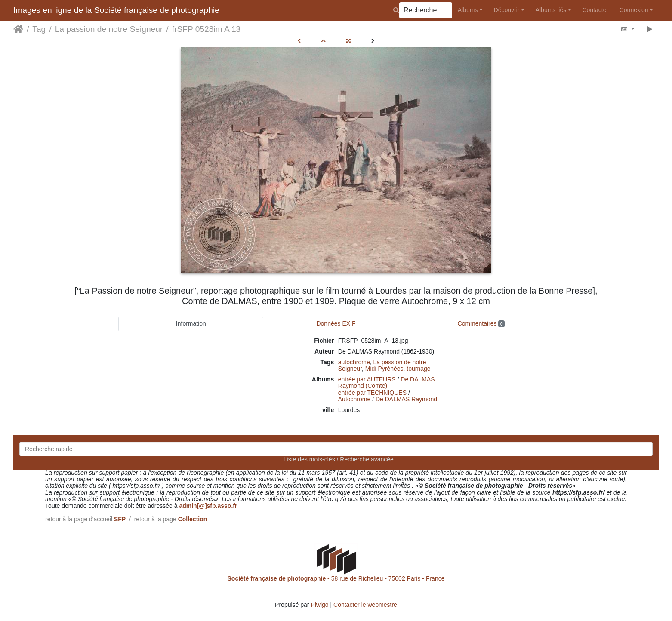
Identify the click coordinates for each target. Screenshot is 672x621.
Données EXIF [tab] (336, 323)
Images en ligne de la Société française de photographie (116, 10)
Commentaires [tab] (481, 324)
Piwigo (319, 605)
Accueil (18, 29)
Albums (468, 10)
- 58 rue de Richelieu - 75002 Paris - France (336, 578)
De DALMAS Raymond (406, 399)
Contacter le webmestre (365, 605)
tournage (418, 369)
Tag (39, 29)
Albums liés (551, 10)
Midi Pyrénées (384, 369)
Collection (193, 519)
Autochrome (354, 399)
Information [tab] (191, 323)
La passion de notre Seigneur (109, 29)
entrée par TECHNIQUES (372, 393)
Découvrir (507, 10)
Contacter (595, 10)
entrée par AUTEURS (367, 379)
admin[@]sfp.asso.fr (208, 506)
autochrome (354, 362)
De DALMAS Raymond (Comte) (387, 383)
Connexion (634, 10)
